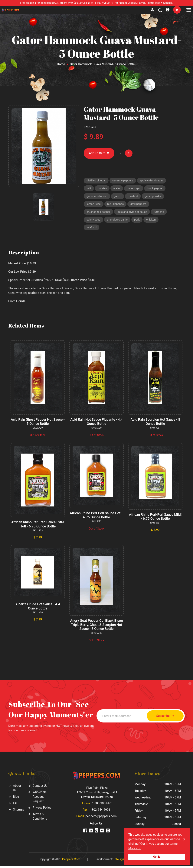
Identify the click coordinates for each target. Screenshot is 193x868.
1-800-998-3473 (104, 3)
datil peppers (139, 205)
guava (118, 197)
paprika (102, 189)
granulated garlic (118, 221)
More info (135, 848)
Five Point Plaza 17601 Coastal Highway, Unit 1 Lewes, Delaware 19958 (97, 794)
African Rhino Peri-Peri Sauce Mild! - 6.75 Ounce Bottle (155, 518)
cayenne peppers (124, 181)
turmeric (160, 213)
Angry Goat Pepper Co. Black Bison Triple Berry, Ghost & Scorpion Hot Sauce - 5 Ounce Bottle (96, 626)
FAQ (16, 805)
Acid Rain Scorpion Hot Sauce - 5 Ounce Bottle (155, 423)
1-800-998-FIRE (102, 805)
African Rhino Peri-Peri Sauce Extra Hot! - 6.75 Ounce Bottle (38, 526)
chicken (152, 221)
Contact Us (40, 787)
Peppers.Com (71, 861)
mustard (134, 197)
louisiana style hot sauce (133, 213)
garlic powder (154, 197)
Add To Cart (99, 153)
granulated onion (97, 197)
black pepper (156, 189)
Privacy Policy (42, 809)
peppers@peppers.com (101, 818)
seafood (92, 229)
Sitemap (19, 811)
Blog (16, 798)
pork (138, 221)
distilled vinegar (96, 181)
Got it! (157, 857)
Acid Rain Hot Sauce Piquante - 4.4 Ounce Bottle (96, 423)
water (117, 189)
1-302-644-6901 (100, 811)
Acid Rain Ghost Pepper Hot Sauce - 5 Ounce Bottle (38, 423)
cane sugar (134, 189)
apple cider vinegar (153, 181)
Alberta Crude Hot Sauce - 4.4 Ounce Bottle (38, 608)
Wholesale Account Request (40, 798)
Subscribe (164, 717)
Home (61, 64)
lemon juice (94, 205)
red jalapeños (116, 205)
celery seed (94, 221)
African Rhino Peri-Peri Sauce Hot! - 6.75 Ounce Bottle (96, 517)
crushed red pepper (99, 213)
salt (89, 189)
